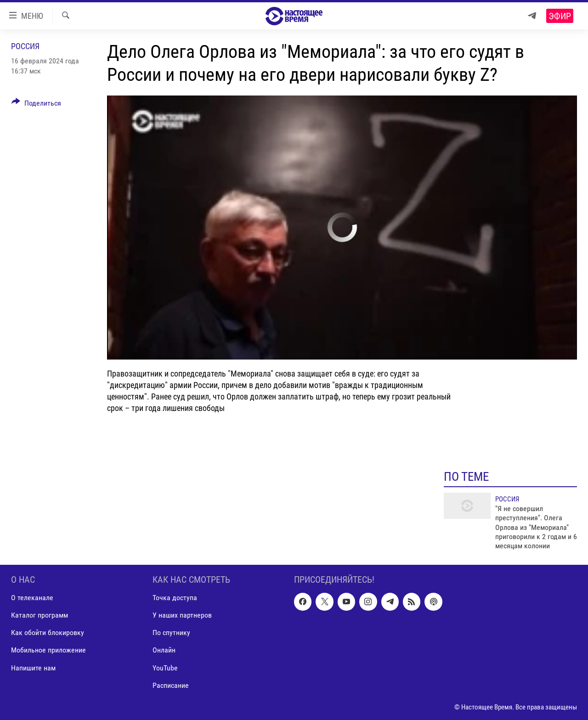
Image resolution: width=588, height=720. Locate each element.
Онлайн (164, 650)
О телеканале (32, 598)
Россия (25, 46)
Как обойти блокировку (48, 633)
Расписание (171, 685)
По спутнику (171, 633)
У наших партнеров (182, 615)
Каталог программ (40, 615)
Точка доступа (175, 598)
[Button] (36, 105)
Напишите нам (33, 667)
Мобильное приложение (48, 650)
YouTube (165, 667)
